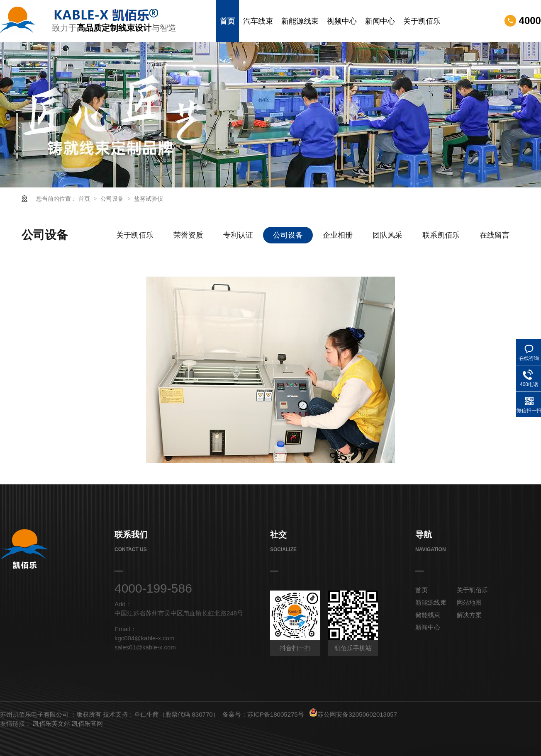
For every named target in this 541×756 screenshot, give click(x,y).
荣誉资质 (188, 235)
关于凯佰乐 (422, 21)
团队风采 (387, 235)
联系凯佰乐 (441, 235)
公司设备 (113, 199)
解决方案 (469, 615)
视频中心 (342, 21)
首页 (227, 21)
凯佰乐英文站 (52, 723)
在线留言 (495, 235)
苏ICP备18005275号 (276, 714)
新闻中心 (380, 21)
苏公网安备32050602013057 (353, 714)
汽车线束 (258, 21)
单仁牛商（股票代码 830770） (176, 714)
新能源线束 (300, 21)
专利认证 (238, 235)
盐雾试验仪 (149, 199)
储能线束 (428, 615)
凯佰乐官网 (87, 723)
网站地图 (469, 602)
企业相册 (338, 235)
